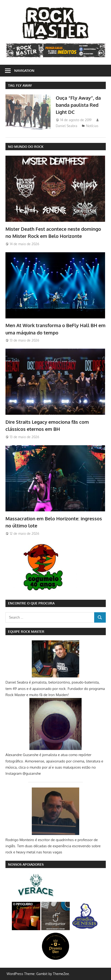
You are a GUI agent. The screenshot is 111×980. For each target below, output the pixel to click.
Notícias (92, 126)
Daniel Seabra (67, 126)
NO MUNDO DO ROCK (26, 147)
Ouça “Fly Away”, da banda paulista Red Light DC (78, 105)
